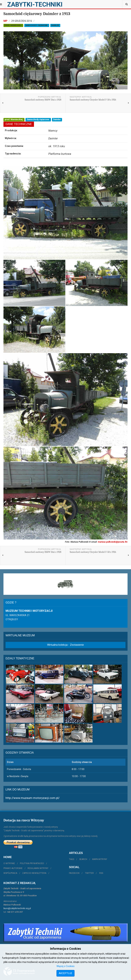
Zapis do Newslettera (34, 873)
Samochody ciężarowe (37, 25)
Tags (72, 859)
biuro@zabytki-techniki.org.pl (17, 908)
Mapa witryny (100, 859)
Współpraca (10, 873)
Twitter (89, 873)
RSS (101, 873)
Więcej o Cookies (65, 966)
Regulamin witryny (38, 868)
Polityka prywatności (32, 863)
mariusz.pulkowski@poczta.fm (113, 542)
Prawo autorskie (13, 868)
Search (83, 859)
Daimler (55, 25)
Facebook (74, 873)
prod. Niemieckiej (13, 25)
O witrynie (9, 863)
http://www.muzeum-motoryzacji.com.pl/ (33, 798)
